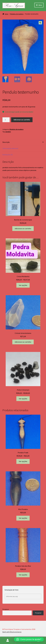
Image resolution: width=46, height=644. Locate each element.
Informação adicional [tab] (10, 148)
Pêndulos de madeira (17, 14)
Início (7, 14)
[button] (40, 23)
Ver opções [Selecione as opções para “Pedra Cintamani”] (23, 399)
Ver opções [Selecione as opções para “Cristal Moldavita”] (23, 285)
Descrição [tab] (6, 142)
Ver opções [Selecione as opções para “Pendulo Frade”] (23, 461)
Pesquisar (6, 609)
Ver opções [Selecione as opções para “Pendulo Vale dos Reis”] (23, 575)
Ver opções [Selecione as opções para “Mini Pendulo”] (23, 518)
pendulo (8, 132)
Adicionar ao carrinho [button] (23, 228)
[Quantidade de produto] (6, 120)
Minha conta (8, 640)
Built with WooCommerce (12, 632)
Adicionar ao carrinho (22, 120)
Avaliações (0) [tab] (8, 155)
